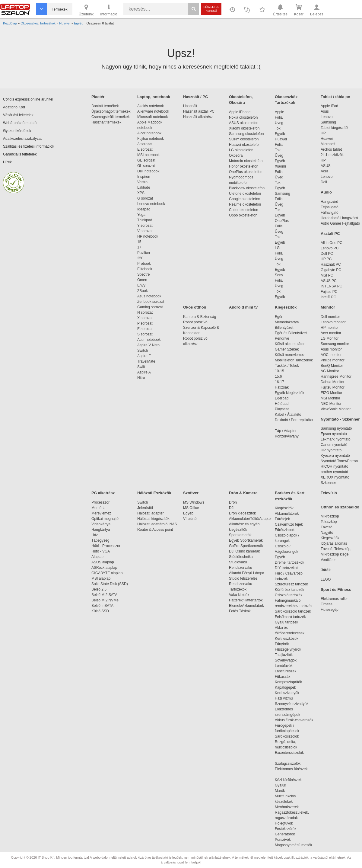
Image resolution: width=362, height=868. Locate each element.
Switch (143, 351)
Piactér (98, 97)
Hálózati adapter (150, 513)
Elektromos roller (334, 599)
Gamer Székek (287, 349)
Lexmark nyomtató (336, 439)
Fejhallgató (330, 207)
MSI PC (327, 275)
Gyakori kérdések (17, 131)
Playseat (282, 409)
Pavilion (144, 253)
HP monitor (330, 328)
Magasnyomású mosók (293, 845)
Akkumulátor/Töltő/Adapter (250, 519)
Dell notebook (148, 171)
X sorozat (145, 318)
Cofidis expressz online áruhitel (28, 99)
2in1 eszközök (332, 155)
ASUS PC (329, 281)
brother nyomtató (334, 472)
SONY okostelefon (244, 139)
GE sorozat (147, 160)
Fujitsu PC (329, 292)
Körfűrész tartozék (289, 590)
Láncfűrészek (289, 671)
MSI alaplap (101, 578)
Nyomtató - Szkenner (340, 419)
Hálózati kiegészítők (153, 519)
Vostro (142, 182)
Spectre (143, 274)
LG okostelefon (241, 150)
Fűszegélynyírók (289, 649)
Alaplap (97, 557)
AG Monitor (330, 371)
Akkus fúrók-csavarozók (294, 720)
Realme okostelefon (245, 204)
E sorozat (145, 149)
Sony (279, 275)
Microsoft (328, 144)
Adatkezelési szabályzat (22, 139)
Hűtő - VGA (101, 551)
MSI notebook (148, 155)
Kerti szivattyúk (287, 693)
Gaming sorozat (151, 307)
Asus (325, 111)
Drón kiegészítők (242, 513)
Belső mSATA (103, 606)
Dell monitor (330, 317)
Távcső (327, 527)
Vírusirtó (190, 519)
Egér (279, 317)
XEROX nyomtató (335, 477)
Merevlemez (101, 513)
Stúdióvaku (238, 562)
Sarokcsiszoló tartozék (293, 611)
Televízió (329, 493)
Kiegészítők (286, 307)
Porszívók (283, 840)
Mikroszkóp (330, 516)
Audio (326, 192)
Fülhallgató (330, 213)
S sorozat (145, 334)
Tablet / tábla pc (335, 97)
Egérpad (282, 398)
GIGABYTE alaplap (108, 573)
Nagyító (327, 533)
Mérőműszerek (287, 807)
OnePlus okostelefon (246, 172)
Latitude (144, 187)
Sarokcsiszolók (289, 736)
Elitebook (145, 269)
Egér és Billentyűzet (291, 333)
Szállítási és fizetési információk (29, 146)
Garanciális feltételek (20, 154)
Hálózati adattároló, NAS (157, 524)
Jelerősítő (145, 508)
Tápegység (100, 540)
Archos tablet (331, 149)
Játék (326, 570)
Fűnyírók (282, 644)
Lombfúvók (284, 666)
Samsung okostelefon (246, 134)
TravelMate (147, 361)
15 (139, 242)
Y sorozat (145, 226)
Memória (98, 508)
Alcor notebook (149, 133)
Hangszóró (329, 202)
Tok (278, 128)
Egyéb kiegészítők (289, 393)
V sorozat (145, 231)
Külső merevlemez (290, 355)
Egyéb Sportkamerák (247, 540)
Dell (324, 182)
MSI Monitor (330, 398)
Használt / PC (195, 97)
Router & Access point (155, 530)
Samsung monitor (335, 344)
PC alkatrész (103, 493)
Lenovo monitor (333, 322)
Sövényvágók (289, 660)
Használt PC (331, 264)
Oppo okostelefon (243, 215)
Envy (141, 285)
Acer (324, 171)
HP (323, 133)
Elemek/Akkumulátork (247, 606)
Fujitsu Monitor (333, 387)
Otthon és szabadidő (340, 507)
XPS (141, 193)
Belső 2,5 (99, 589)
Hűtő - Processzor (106, 546)
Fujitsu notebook (151, 139)
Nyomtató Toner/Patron (339, 461)
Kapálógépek (285, 687)
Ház (95, 535)
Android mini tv (243, 307)
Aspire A (144, 372)
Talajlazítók (284, 655)
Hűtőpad (282, 404)
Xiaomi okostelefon (244, 128)
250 (140, 258)
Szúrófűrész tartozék (291, 584)
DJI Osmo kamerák (245, 551)
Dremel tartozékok (292, 562)
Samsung (283, 194)
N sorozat (145, 312)
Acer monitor (331, 333)
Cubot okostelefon (244, 210)
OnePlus (282, 221)
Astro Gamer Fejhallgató (340, 223)
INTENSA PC (331, 286)
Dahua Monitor (333, 382)
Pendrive (282, 338)
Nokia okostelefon (243, 117)
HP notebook (148, 236)
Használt (190, 106)
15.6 (278, 376)
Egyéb (280, 134)
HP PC (326, 259)
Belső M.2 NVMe (106, 600)
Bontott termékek (105, 106)
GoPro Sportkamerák (246, 546)
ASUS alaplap (104, 562)
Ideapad (144, 209)
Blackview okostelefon (247, 188)
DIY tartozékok (287, 568)
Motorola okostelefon (246, 161)
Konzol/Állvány (287, 436)
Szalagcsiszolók (288, 764)
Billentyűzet (284, 328)
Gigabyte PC (331, 270)
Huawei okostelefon (245, 145)
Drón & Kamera (243, 493)
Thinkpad (145, 220)
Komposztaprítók (288, 682)
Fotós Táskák (240, 611)
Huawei (281, 139)
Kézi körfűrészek (291, 780)
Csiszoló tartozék (289, 595)
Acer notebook (149, 340)
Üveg (279, 123)
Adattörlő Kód (14, 107)
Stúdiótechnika (241, 557)
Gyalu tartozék (286, 622)
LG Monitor (330, 338)
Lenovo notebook (151, 204)
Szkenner (328, 483)
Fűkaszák (283, 677)
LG (277, 248)
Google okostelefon (245, 199)
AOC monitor (331, 355)
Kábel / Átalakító (289, 415)
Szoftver (191, 493)
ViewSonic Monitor (336, 409)
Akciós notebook (151, 106)
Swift (141, 367)
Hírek (7, 162)
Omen (142, 280)
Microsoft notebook (152, 117)
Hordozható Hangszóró (339, 218)
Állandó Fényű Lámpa (247, 573)
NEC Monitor (331, 404)
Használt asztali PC (199, 111)
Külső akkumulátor (290, 344)
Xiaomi (280, 166)
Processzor (100, 502)
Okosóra (236, 155)
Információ (109, 10)
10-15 (279, 371)
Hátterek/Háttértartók (246, 600)
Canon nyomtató (334, 445)
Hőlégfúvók (284, 823)
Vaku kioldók (239, 595)
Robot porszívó (195, 322)
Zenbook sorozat (151, 302)
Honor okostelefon (244, 166)
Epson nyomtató (334, 434)
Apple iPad (329, 106)
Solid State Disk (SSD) (110, 584)
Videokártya (101, 524)
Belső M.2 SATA (104, 595)
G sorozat (145, 198)
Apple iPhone (240, 112)
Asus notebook (149, 296)
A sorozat (145, 144)
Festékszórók (286, 829)
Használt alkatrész (198, 117)
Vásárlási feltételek (18, 115)
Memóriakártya (287, 322)
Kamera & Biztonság (200, 317)
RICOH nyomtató (334, 466)
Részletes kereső (211, 9)
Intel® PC (329, 297)
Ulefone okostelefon (245, 194)
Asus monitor (331, 349)
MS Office (191, 508)
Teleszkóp (329, 522)
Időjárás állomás (334, 543)
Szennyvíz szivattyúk (292, 704)
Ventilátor (328, 560)
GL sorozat (146, 166)
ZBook (143, 291)
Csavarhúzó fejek (292, 524)
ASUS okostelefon (244, 123)
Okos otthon (195, 307)
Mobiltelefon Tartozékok (294, 360)
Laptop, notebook (154, 97)
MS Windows (194, 502)
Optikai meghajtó (105, 519)
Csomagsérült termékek (111, 117)
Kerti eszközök (287, 639)
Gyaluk (287, 785)
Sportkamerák (240, 535)
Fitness (327, 604)
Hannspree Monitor (336, 376)
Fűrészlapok (288, 530)
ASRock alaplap (105, 568)
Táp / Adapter (286, 431)
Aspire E (144, 356)
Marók (284, 791)
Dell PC (327, 254)
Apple (279, 112)
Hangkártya (101, 530)
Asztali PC (330, 234)
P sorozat (145, 323)
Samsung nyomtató (336, 428)
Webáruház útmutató (20, 123)
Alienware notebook (153, 111)
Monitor (328, 307)
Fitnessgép (330, 610)
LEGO (326, 579)
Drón (233, 502)
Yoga (141, 215)
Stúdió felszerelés (244, 578)
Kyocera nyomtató (335, 456)
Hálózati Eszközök (154, 493)
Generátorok (285, 834)
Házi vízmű (284, 698)
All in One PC (332, 243)
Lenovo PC (330, 248)
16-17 (279, 382)
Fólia (279, 117)
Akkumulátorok (290, 514)
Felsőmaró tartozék (290, 617)
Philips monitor (333, 360)
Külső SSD (100, 611)
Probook (144, 264)
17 (139, 247)
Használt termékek (106, 122)
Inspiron (144, 177)
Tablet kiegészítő (334, 128)
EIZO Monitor (331, 393)
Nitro (141, 378)
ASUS (326, 166)
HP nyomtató (331, 450)
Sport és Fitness (336, 589)
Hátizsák (282, 387)
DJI (232, 508)
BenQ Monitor (332, 366)
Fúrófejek (285, 519)
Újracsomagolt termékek (111, 111)
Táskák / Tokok (287, 366)
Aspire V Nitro (149, 345)
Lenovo (327, 117)
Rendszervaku (241, 568)
